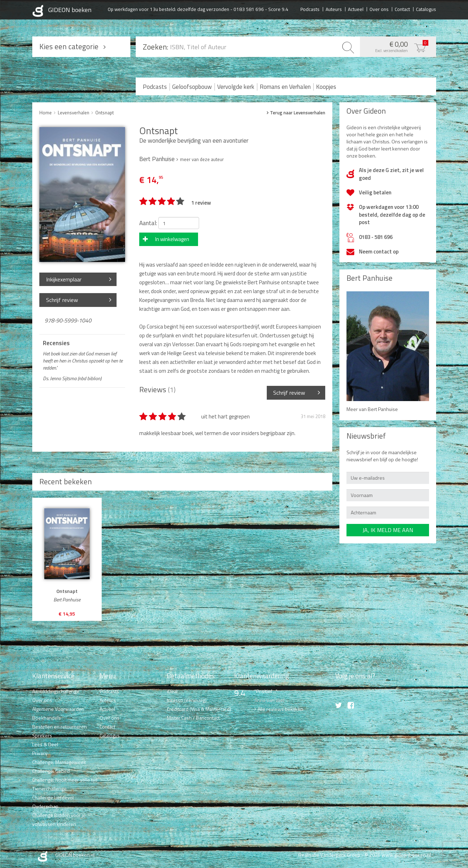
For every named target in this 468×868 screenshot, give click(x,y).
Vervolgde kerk (236, 87)
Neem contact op (379, 252)
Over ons (379, 9)
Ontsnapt (105, 113)
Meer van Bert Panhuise (372, 409)
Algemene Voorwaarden (58, 709)
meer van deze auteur (202, 159)
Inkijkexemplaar (64, 279)
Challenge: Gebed (51, 771)
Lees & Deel (45, 744)
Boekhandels (47, 718)
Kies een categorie (69, 46)
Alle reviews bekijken (280, 709)
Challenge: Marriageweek (59, 762)
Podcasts (310, 9)
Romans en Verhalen (285, 87)
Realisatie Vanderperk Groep (329, 855)
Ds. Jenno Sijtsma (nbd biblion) (72, 378)
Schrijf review (62, 300)
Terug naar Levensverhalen (298, 113)
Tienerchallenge (49, 789)
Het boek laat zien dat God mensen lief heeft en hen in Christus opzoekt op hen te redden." (83, 361)
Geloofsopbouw (192, 87)
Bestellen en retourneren (60, 727)
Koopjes (326, 87)
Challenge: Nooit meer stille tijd (65, 780)
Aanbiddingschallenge (56, 691)
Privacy (40, 753)
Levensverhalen (74, 113)
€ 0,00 (396, 46)
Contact (402, 9)
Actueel (356, 9)
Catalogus (426, 9)
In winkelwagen (172, 239)
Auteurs (334, 9)
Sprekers (42, 735)
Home (46, 113)
